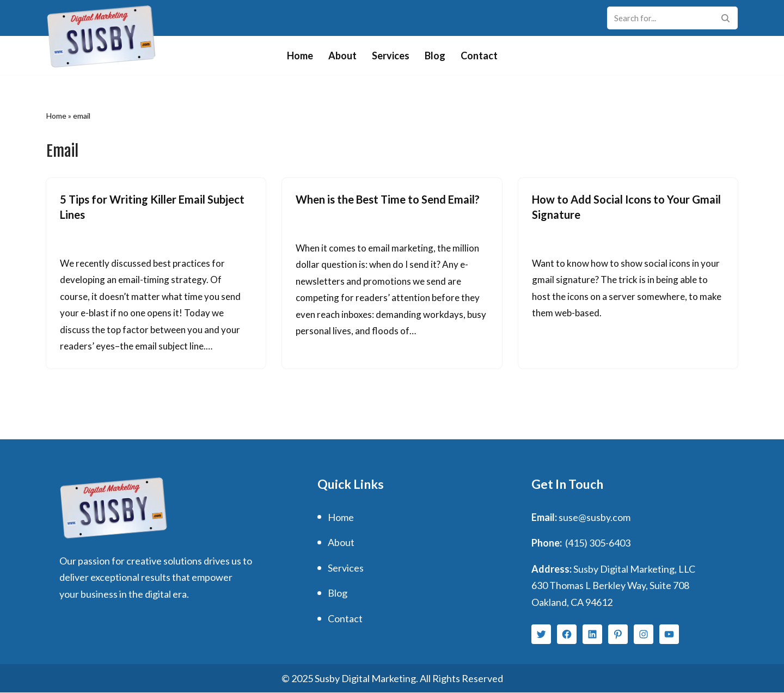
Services (391, 56)
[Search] (660, 18)
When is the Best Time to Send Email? (388, 199)
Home (300, 56)
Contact (479, 56)
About (342, 56)
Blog (435, 56)
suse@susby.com (595, 517)
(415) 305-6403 (598, 543)
